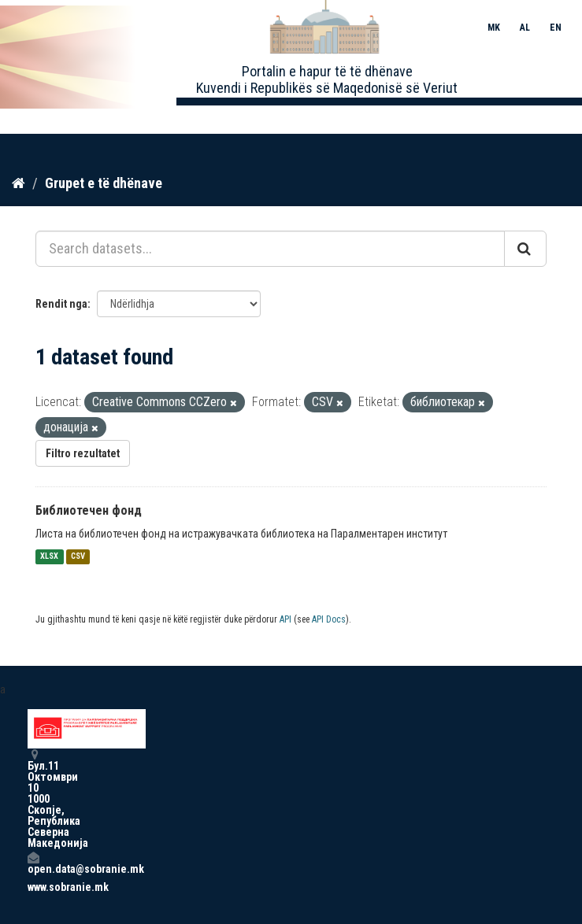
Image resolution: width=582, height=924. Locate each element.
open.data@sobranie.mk (33, 863)
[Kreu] (19, 183)
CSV (78, 557)
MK (494, 28)
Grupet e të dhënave (104, 183)
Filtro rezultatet (83, 453)
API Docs (329, 619)
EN (556, 28)
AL (525, 28)
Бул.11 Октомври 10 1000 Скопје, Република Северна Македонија (33, 798)
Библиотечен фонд (89, 510)
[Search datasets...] (270, 249)
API (285, 619)
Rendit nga (61, 304)
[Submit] (525, 249)
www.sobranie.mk (33, 887)
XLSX (49, 557)
